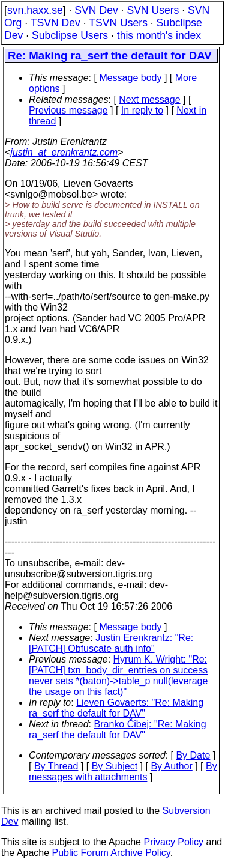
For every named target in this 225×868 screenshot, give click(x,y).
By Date (193, 755)
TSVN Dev (55, 23)
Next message (149, 99)
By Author (171, 766)
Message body (130, 78)
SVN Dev (96, 10)
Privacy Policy (173, 842)
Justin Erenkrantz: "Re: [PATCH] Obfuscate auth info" (111, 643)
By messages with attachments (123, 772)
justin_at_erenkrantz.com (64, 152)
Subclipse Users (70, 35)
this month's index (159, 35)
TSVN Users (118, 23)
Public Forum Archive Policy (111, 853)
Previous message (68, 110)
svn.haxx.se (35, 10)
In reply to (142, 110)
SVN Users (153, 10)
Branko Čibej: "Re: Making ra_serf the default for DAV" (118, 730)
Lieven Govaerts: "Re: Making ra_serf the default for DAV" (116, 708)
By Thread (56, 766)
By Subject (115, 766)
